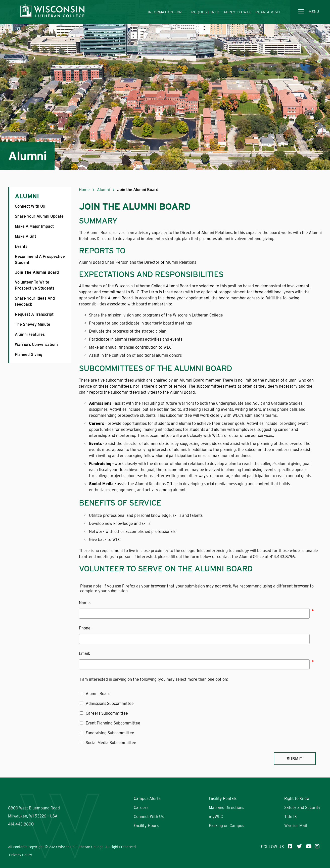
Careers (141, 808)
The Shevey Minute (33, 324)
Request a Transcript (34, 314)
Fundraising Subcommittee (110, 733)
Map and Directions (226, 808)
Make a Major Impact (34, 226)
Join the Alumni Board (37, 272)
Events (21, 246)
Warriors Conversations (37, 345)
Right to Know (297, 798)
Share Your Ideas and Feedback (35, 301)
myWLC (216, 817)
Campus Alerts (147, 798)
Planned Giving (29, 355)
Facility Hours (146, 826)
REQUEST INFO (205, 12)
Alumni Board (98, 694)
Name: (85, 603)
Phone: (85, 628)
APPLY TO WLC (238, 12)
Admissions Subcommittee (110, 703)
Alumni (27, 196)
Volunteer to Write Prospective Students (35, 285)
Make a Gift (26, 236)
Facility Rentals (223, 798)
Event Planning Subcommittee (113, 723)
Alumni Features (30, 334)
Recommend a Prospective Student (40, 260)
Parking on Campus (226, 826)
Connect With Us (30, 206)
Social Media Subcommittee (111, 743)
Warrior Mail (296, 826)
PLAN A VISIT (268, 12)
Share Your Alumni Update (39, 216)
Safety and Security (302, 808)
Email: (84, 653)
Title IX (291, 817)
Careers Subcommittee (107, 713)
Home (84, 190)
